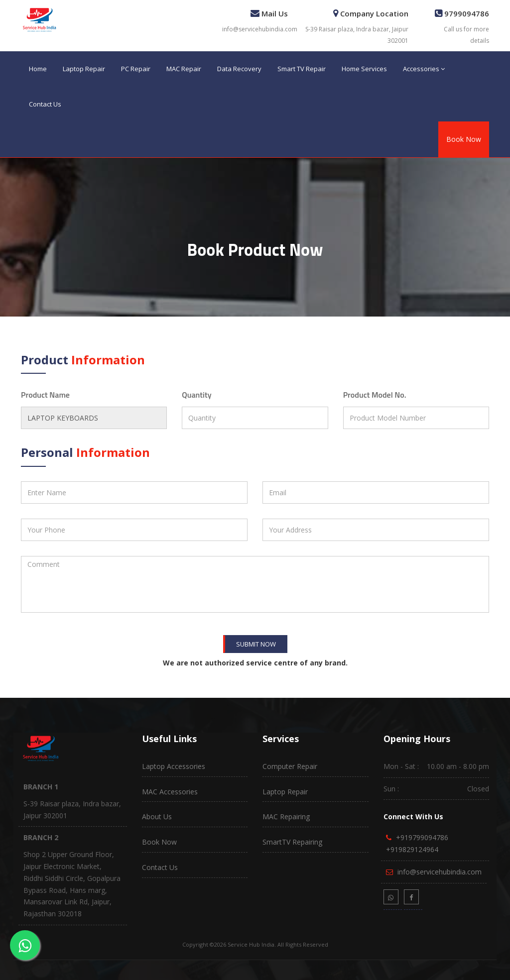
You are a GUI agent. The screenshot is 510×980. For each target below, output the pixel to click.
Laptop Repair (84, 69)
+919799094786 (422, 837)
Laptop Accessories (174, 766)
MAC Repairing (286, 817)
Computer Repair (290, 766)
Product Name (45, 395)
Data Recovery (239, 69)
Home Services (364, 69)
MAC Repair (184, 69)
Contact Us (45, 104)
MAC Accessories (170, 792)
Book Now (464, 139)
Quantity (196, 395)
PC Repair (136, 69)
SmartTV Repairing (292, 842)
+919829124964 (412, 849)
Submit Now (256, 644)
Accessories (424, 69)
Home (38, 69)
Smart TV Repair (302, 69)
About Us (157, 817)
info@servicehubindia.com (260, 29)
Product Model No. (375, 395)
